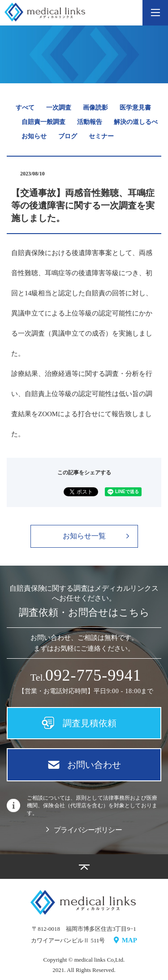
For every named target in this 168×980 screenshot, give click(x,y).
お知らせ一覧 (96, 536)
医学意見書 (135, 108)
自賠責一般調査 (43, 122)
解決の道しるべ (136, 122)
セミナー (101, 136)
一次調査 (59, 108)
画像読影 (95, 108)
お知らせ (34, 136)
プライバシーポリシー (84, 830)
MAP (125, 940)
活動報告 (90, 122)
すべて (25, 108)
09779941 (93, 675)
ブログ (68, 136)
